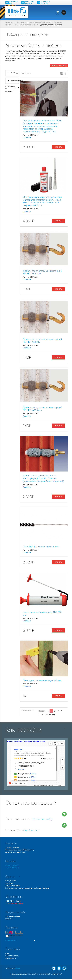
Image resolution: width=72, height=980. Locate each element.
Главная (9, 23)
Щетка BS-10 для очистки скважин (41, 547)
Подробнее (27, 137)
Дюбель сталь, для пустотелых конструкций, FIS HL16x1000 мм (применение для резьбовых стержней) (43, 478)
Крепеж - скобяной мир (25, 25)
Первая (42, 711)
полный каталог (30, 830)
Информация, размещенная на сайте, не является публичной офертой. (36, 974)
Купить (58, 147)
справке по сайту (42, 819)
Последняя (50, 714)
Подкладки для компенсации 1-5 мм (42, 680)
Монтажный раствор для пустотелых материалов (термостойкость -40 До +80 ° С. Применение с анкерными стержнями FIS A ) (42, 201)
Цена (28, 73)
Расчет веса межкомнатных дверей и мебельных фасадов (27, 888)
